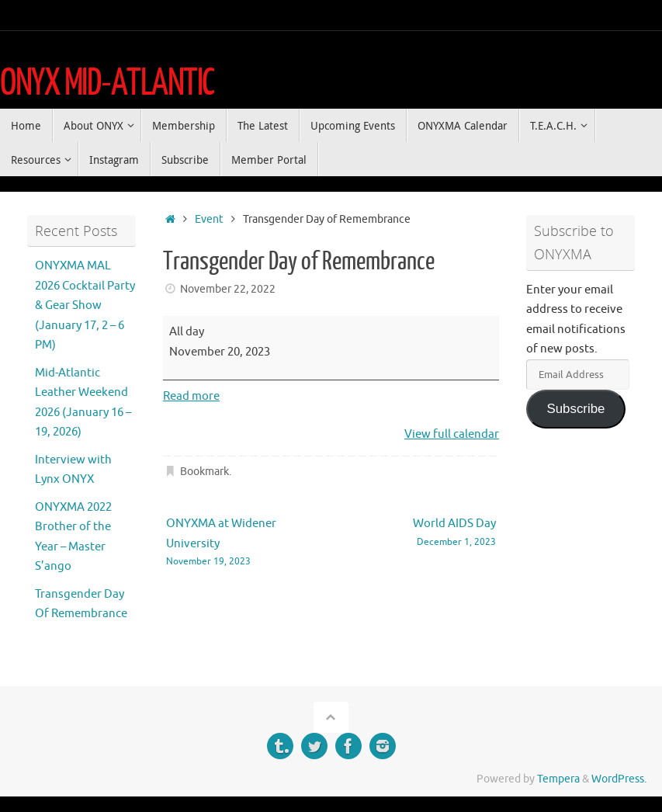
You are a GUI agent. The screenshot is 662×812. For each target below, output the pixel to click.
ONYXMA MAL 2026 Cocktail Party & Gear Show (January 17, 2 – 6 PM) (85, 305)
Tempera (558, 779)
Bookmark (204, 472)
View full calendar (452, 434)
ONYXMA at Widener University (242, 543)
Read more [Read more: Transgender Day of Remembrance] (191, 396)
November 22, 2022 (228, 289)
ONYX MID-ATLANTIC (107, 83)
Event (209, 219)
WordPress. (619, 779)
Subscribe (575, 409)
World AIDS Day (420, 533)
